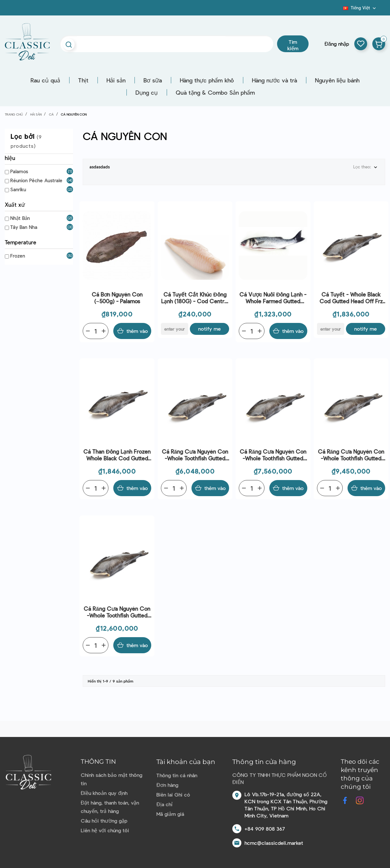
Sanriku (18, 189)
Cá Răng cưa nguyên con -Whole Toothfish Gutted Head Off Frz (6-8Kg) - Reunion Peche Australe (117, 612)
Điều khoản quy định (104, 793)
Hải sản (116, 80)
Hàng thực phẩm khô (207, 80)
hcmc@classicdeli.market (274, 843)
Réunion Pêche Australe (36, 180)
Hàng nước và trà (274, 80)
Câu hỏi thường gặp (104, 821)
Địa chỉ (164, 804)
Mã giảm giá (170, 814)
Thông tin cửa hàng (264, 762)
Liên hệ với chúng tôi (105, 830)
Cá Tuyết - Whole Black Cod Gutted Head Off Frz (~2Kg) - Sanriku (351, 298)
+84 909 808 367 (265, 829)
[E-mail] (175, 329)
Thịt (83, 80)
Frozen (18, 256)
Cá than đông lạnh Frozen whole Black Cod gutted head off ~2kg (117, 455)
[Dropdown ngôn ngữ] (360, 8)
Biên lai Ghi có (173, 794)
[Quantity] (96, 331)
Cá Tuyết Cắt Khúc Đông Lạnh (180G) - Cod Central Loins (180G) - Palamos (195, 298)
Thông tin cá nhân (177, 775)
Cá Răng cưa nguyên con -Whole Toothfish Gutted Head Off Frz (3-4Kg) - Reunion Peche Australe (195, 455)
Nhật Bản (20, 218)
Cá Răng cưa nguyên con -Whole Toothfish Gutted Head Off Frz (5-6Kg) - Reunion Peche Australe (351, 455)
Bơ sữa (153, 80)
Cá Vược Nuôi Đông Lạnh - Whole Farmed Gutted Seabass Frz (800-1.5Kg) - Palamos (273, 298)
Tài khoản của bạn (186, 762)
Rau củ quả (45, 80)
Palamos (19, 171)
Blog (339, 10)
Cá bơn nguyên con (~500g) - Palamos (117, 298)
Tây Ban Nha (24, 227)
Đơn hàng (167, 785)
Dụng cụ (147, 92)
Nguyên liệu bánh (337, 80)
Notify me (209, 329)
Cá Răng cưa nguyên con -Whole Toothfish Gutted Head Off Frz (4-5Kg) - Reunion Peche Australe (273, 455)
